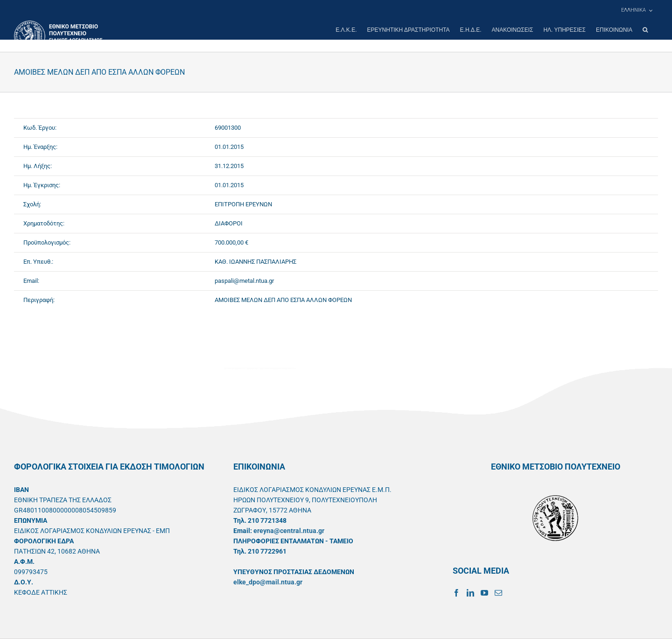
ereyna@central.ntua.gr (289, 531)
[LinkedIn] (470, 593)
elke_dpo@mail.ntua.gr (268, 582)
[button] (645, 30)
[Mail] (498, 593)
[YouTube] (484, 593)
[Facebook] (456, 593)
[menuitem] (637, 10)
